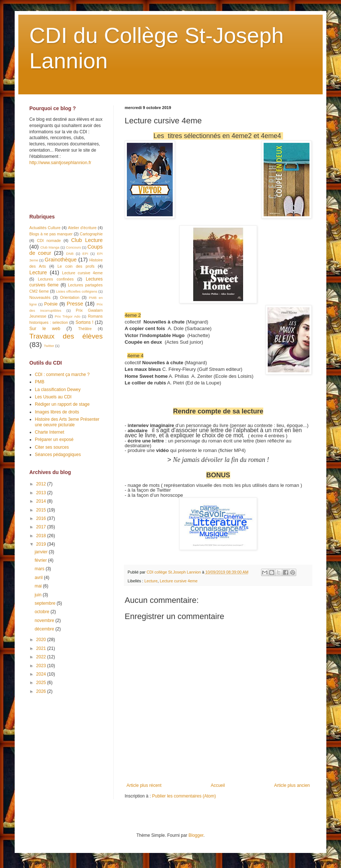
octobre (42, 612)
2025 (42, 683)
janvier (42, 552)
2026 (42, 691)
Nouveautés (40, 297)
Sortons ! (85, 322)
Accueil (218, 785)
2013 (42, 493)
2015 (42, 510)
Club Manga (50, 247)
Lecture (151, 581)
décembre (45, 629)
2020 (42, 640)
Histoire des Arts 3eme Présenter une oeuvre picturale (67, 422)
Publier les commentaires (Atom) (184, 796)
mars (40, 569)
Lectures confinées (56, 279)
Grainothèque (61, 260)
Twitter (49, 346)
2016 (42, 518)
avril (39, 578)
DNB (70, 254)
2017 (42, 527)
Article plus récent (144, 785)
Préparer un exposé (54, 440)
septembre (45, 603)
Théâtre (85, 329)
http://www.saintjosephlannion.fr (60, 163)
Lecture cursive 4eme (179, 581)
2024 (42, 674)
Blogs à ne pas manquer (51, 234)
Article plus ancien (292, 785)
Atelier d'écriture (82, 228)
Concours (74, 247)
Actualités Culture (45, 228)
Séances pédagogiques (58, 455)
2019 (42, 544)
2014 (42, 501)
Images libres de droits (57, 412)
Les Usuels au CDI (53, 397)
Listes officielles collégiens (77, 291)
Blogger (196, 835)
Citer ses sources (52, 447)
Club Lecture (87, 240)
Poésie (51, 304)
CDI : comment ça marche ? (62, 375)
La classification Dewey (58, 390)
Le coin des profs (76, 266)
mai (39, 586)
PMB (40, 382)
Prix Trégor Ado (67, 316)
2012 (42, 484)
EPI (85, 254)
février (41, 560)
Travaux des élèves (66, 336)
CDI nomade (49, 240)
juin (38, 595)
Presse (75, 304)
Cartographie (91, 234)
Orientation (70, 297)
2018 (42, 536)
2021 (42, 648)
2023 (42, 666)
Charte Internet (49, 432)
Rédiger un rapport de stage (62, 404)
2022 (42, 657)
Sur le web (45, 329)
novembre (45, 621)
